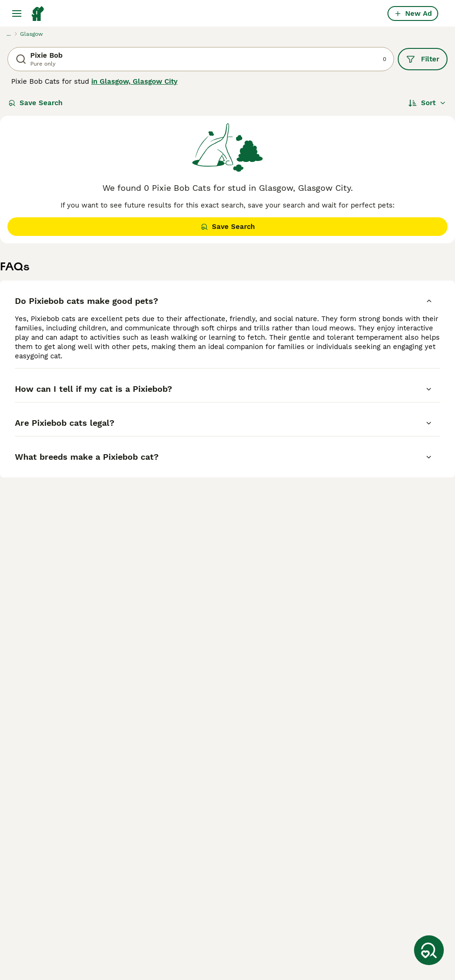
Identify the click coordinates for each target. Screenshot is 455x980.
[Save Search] (429, 950)
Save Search (35, 103)
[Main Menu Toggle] (17, 13)
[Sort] (427, 103)
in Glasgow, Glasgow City (134, 81)
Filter (423, 59)
